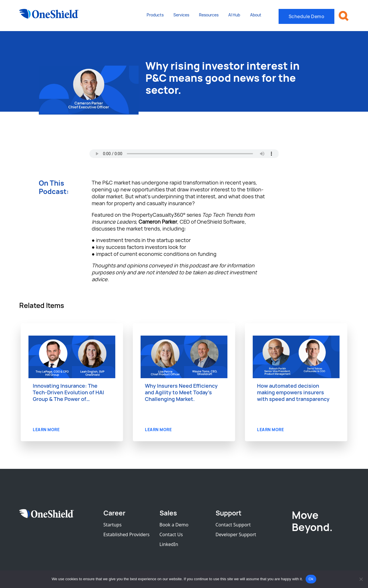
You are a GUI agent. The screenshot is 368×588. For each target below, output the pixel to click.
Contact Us (171, 534)
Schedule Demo (307, 16)
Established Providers (127, 534)
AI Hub (234, 15)
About (256, 15)
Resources (209, 15)
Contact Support (233, 525)
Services (181, 15)
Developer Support (236, 534)
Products (155, 15)
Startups (113, 525)
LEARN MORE (46, 430)
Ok (311, 579)
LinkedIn (169, 544)
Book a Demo (174, 525)
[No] (361, 579)
